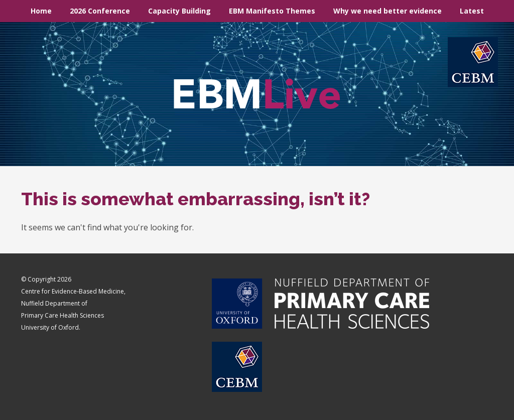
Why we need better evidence (388, 11)
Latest (472, 11)
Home (41, 11)
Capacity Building (179, 11)
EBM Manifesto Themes (272, 11)
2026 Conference (100, 11)
